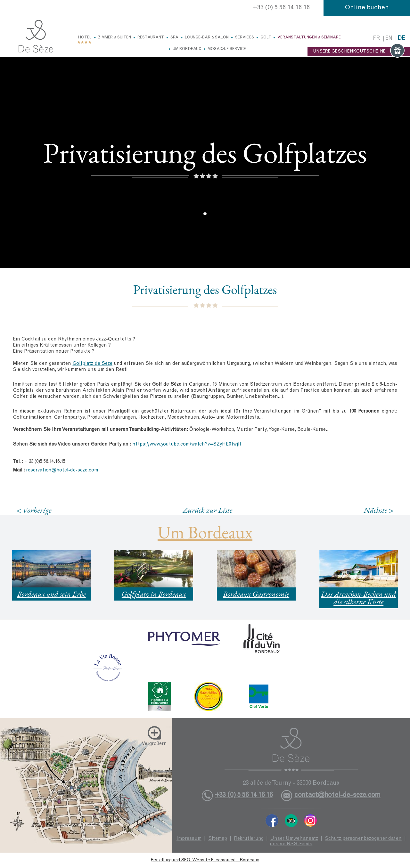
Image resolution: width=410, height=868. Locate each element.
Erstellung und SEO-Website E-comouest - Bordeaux (205, 860)
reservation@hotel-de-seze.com (62, 470)
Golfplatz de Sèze (92, 364)
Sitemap (218, 839)
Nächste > (379, 510)
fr (376, 39)
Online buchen (367, 8)
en (389, 39)
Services (245, 37)
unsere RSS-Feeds (291, 844)
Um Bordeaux (187, 49)
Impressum (189, 839)
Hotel (85, 37)
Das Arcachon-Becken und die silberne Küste (358, 598)
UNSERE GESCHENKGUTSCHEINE (359, 52)
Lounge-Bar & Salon (207, 37)
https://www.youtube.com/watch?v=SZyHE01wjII (187, 444)
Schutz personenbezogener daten (363, 839)
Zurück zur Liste (207, 510)
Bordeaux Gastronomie (256, 594)
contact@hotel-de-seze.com (337, 795)
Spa (174, 37)
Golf (266, 37)
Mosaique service (227, 49)
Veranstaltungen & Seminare (309, 37)
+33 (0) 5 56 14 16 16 (281, 8)
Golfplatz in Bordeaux (154, 594)
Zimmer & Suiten (115, 37)
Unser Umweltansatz (294, 839)
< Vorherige (34, 510)
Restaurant (151, 37)
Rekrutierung (249, 839)
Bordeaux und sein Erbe (52, 594)
